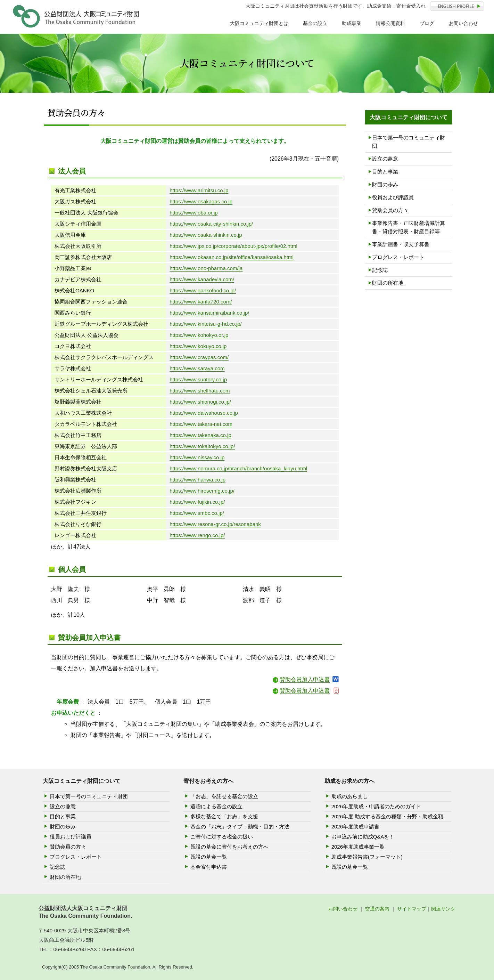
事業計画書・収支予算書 (401, 244)
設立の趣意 (385, 159)
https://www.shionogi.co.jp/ (200, 402)
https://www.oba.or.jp (194, 213)
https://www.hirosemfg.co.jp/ (202, 491)
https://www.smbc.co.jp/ (197, 513)
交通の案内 (377, 909)
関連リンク (443, 909)
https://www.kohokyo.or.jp (199, 335)
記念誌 (380, 270)
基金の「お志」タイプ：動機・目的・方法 (240, 827)
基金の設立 (315, 23)
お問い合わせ (463, 23)
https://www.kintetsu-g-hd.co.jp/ (206, 324)
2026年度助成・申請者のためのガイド (376, 806)
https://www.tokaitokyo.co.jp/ (202, 446)
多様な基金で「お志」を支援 (224, 816)
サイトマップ (412, 909)
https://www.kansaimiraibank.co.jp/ (209, 313)
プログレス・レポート (398, 257)
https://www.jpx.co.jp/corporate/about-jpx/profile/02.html (233, 246)
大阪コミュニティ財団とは (259, 23)
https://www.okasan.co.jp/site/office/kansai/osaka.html (232, 257)
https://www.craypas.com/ (199, 357)
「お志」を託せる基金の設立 (224, 796)
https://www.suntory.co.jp (198, 379)
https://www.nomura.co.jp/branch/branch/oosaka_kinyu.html (238, 468)
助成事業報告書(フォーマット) (367, 857)
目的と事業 (385, 172)
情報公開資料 (390, 23)
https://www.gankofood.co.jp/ (203, 290)
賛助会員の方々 (390, 210)
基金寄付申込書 (209, 867)
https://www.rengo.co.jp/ (197, 535)
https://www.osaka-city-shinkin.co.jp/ (211, 224)
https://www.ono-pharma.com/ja (206, 268)
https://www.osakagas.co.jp (201, 201)
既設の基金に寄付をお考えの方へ (229, 847)
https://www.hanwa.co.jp (197, 480)
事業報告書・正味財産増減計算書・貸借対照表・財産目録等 (409, 227)
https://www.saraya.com (197, 368)
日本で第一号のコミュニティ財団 (409, 142)
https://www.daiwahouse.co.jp (204, 413)
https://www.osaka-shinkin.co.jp (206, 235)
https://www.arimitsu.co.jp (199, 190)
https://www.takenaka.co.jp (200, 435)
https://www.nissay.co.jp (197, 457)
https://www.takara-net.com (201, 424)
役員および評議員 (393, 197)
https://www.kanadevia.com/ (202, 279)
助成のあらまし (350, 796)
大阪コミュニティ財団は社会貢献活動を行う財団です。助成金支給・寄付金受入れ (336, 6)
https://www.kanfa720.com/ (201, 302)
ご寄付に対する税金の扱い (222, 837)
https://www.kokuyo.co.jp (198, 346)
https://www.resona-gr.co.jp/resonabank (215, 524)
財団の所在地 (388, 283)
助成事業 (352, 23)
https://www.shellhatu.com (200, 391)
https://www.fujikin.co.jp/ (197, 502)
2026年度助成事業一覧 (358, 847)
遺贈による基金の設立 (216, 806)
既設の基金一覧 (209, 857)
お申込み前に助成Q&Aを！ (363, 837)
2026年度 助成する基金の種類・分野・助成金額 (388, 816)
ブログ (427, 23)
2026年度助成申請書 (355, 827)
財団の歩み (385, 184)
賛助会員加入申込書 (305, 679)
